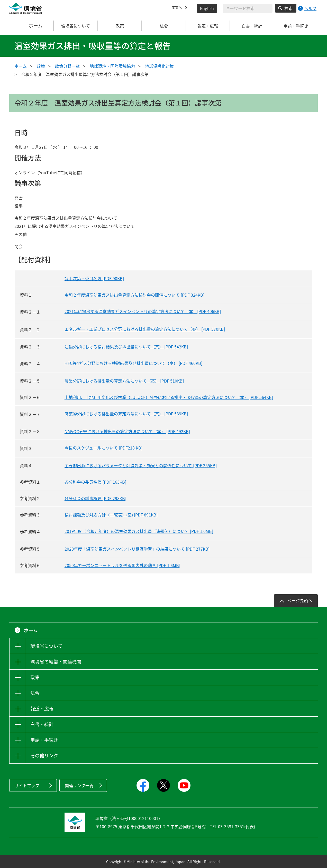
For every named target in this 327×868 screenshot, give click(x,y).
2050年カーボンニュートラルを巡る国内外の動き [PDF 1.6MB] (122, 565)
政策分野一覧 (67, 66)
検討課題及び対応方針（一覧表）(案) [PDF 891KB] (111, 515)
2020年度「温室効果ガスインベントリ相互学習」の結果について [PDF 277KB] (137, 549)
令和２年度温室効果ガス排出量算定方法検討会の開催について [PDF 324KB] (134, 295)
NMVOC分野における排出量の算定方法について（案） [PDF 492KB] (127, 431)
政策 (41, 66)
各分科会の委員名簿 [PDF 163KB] (95, 482)
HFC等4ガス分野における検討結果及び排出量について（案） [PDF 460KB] (133, 363)
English (207, 8)
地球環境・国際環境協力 (112, 66)
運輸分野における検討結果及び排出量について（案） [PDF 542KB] (126, 347)
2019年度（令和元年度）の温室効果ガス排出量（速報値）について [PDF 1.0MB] (139, 531)
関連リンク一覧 (79, 785)
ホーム (32, 26)
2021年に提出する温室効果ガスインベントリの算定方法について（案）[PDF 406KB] (143, 311)
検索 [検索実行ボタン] (288, 8)
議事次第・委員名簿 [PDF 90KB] (94, 278)
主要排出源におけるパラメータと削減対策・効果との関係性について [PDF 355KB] (141, 465)
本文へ (178, 8)
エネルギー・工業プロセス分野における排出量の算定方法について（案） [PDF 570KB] (145, 329)
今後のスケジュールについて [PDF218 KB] (103, 448)
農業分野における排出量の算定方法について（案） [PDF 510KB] (124, 381)
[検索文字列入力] (248, 8)
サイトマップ (27, 785)
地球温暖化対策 (159, 66)
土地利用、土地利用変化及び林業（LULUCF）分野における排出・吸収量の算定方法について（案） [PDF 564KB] (169, 397)
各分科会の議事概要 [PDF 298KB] (95, 498)
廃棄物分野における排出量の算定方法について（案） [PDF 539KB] (126, 414)
